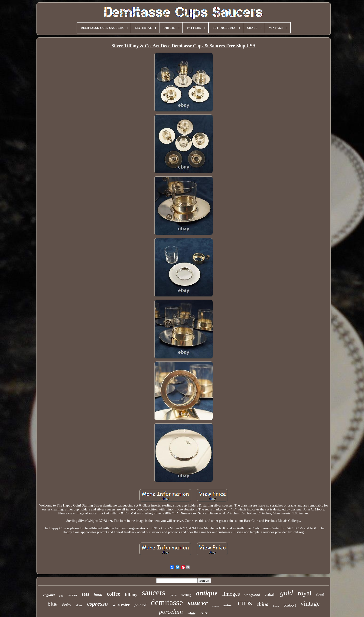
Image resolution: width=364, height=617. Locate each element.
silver (79, 605)
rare (204, 613)
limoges (231, 594)
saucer (198, 603)
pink (61, 596)
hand (98, 594)
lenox (276, 606)
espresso (97, 604)
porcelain (171, 612)
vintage (310, 603)
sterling (186, 595)
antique (207, 593)
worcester (121, 605)
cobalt (270, 594)
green (173, 595)
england (49, 595)
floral (320, 595)
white (192, 613)
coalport (290, 605)
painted (140, 605)
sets (86, 594)
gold (287, 593)
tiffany (131, 594)
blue (53, 604)
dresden (73, 595)
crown (216, 606)
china (262, 604)
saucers (153, 593)
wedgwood (252, 595)
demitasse (167, 602)
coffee (113, 594)
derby (67, 605)
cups (245, 603)
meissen (228, 605)
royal (305, 593)
